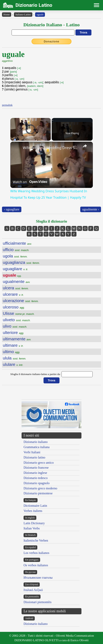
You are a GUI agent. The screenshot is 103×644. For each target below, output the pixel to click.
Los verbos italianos (36, 553)
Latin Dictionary (34, 523)
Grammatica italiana (37, 447)
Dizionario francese (36, 468)
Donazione (51, 41)
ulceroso (14, 307)
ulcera (16, 288)
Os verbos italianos (36, 565)
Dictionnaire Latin (35, 506)
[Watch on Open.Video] (30, 182)
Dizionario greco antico (39, 463)
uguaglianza (21, 262)
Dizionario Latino (34, 5)
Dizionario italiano (36, 442)
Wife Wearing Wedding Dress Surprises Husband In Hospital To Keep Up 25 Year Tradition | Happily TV (51, 148)
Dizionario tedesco (36, 478)
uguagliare (15, 269)
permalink (7, 105)
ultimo (11, 352)
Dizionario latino (34, 457)
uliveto (17, 320)
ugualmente (16, 281)
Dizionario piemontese (38, 493)
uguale (40, 14)
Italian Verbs (32, 528)
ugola (15, 256)
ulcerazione (21, 301)
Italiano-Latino (23, 14)
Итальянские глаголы (38, 578)
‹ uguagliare (12, 209)
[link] (17, 148)
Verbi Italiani (32, 452)
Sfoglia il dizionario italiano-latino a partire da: (36, 374)
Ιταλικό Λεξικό (33, 590)
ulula (14, 358)
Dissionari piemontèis (38, 602)
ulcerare (13, 294)
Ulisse (19, 313)
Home (7, 14)
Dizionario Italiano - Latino (51, 25)
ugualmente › (91, 209)
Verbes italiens (33, 511)
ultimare (13, 345)
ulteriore (13, 332)
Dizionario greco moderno (40, 488)
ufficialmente (17, 243)
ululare (13, 364)
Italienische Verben (36, 540)
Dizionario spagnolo (37, 483)
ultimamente (17, 339)
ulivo (15, 326)
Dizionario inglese (35, 473)
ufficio (16, 250)
